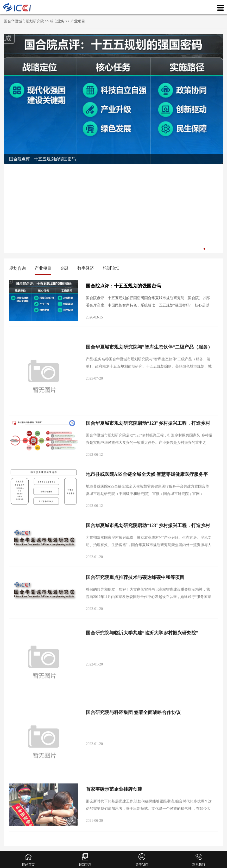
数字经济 (86, 268)
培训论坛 (111, 268)
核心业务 (57, 21)
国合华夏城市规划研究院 (24, 21)
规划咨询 (17, 268)
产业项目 (78, 21)
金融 (64, 268)
